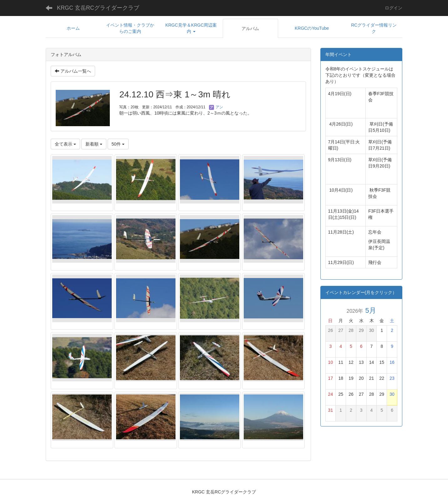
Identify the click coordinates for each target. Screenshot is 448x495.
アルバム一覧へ (73, 71)
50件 (118, 144)
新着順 (94, 144)
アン (216, 107)
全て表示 (65, 144)
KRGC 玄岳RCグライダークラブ (98, 8)
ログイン (394, 8)
